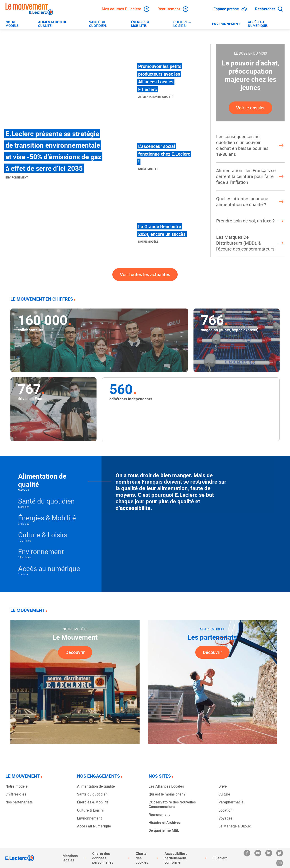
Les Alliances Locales (166, 786)
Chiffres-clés (16, 794)
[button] (60, 482)
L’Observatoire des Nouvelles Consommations (172, 804)
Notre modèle (17, 786)
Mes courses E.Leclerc (126, 9)
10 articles (24, 540)
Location (225, 810)
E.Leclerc (220, 858)
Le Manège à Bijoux (234, 826)
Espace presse (230, 9)
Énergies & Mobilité (93, 802)
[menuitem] (18, 24)
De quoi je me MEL (164, 830)
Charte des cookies (142, 858)
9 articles (24, 490)
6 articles (24, 507)
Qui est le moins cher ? (167, 794)
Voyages (225, 818)
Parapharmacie (231, 802)
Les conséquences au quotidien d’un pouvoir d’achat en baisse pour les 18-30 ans (250, 145)
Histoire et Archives (165, 822)
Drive (223, 786)
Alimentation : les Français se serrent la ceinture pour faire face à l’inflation (250, 176)
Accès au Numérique (94, 826)
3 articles (24, 523)
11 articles (24, 557)
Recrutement (173, 9)
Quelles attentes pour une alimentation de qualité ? (250, 201)
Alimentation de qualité (96, 786)
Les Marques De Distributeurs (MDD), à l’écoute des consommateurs (250, 243)
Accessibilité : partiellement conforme (176, 858)
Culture (224, 794)
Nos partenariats (19, 802)
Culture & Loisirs (90, 810)
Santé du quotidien (92, 794)
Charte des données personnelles (103, 858)
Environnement (89, 818)
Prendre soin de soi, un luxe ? (250, 221)
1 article (23, 574)
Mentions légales (70, 858)
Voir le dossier (250, 108)
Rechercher (269, 9)
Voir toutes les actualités (145, 274)
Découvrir (75, 652)
